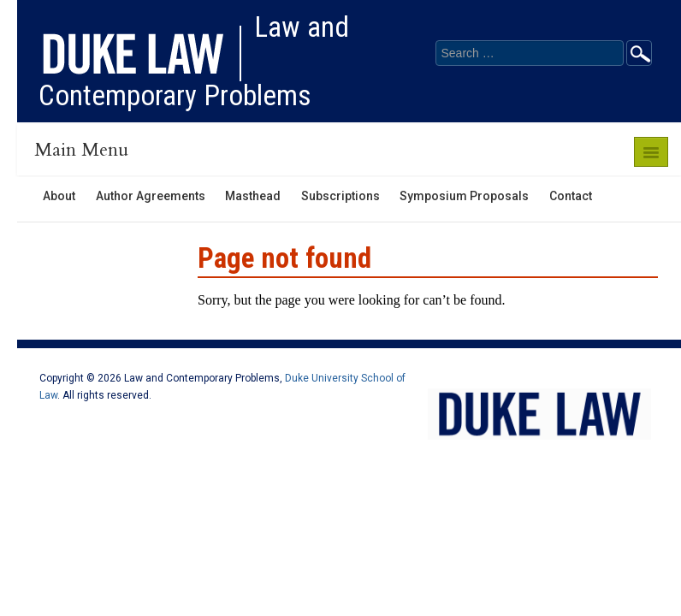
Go (639, 53)
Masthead (253, 196)
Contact (571, 196)
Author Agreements (151, 196)
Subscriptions (340, 196)
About (59, 196)
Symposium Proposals (464, 196)
